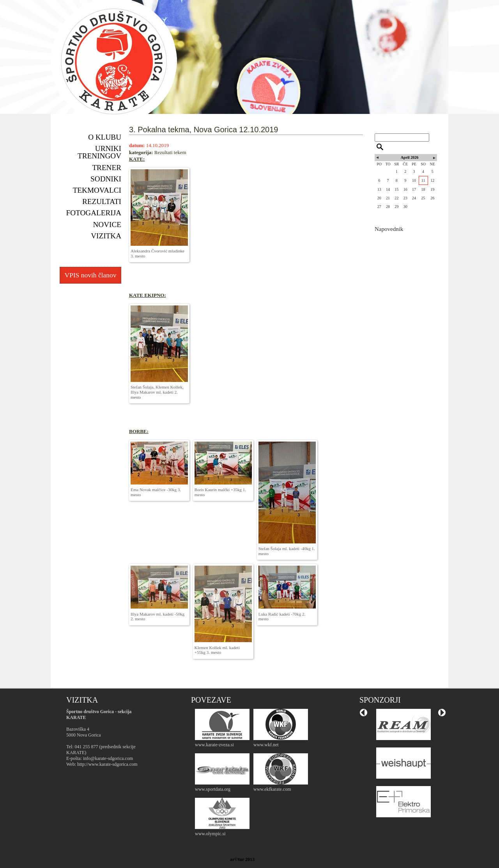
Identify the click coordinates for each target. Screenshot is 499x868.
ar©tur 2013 (242, 859)
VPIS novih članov (90, 275)
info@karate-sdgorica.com (108, 758)
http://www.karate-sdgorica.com (107, 764)
